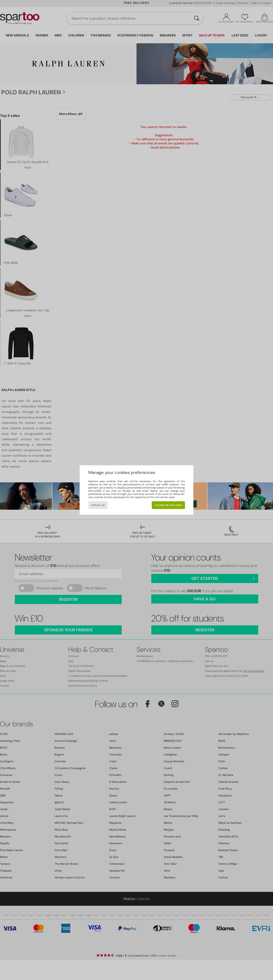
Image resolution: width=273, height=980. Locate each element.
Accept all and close (168, 505)
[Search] (197, 18)
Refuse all (98, 505)
